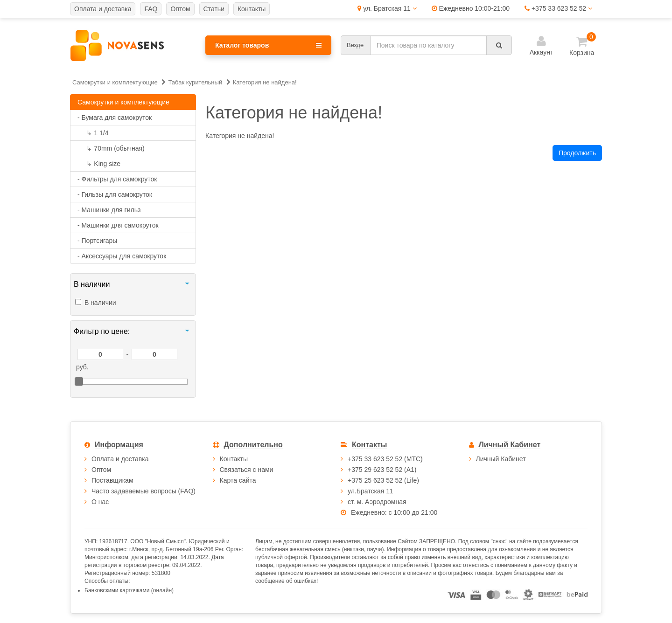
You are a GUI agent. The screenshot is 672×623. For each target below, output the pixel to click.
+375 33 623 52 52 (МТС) (385, 459)
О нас (100, 502)
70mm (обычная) (111, 148)
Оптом (101, 470)
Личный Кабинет (501, 459)
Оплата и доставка (120, 459)
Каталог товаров (268, 45)
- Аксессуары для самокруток (122, 256)
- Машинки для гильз (109, 210)
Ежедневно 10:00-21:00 (471, 8)
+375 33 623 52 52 (558, 8)
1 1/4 (93, 133)
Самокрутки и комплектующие (115, 82)
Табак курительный (195, 82)
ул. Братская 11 (387, 8)
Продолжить (577, 153)
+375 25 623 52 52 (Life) (383, 480)
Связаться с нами (247, 470)
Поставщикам (112, 480)
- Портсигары (97, 241)
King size (99, 164)
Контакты (234, 459)
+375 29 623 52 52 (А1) (382, 470)
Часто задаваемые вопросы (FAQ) (143, 491)
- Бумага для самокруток (115, 118)
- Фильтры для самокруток (117, 179)
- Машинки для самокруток (118, 225)
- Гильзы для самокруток (115, 194)
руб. (82, 367)
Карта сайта (238, 480)
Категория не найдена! (265, 82)
